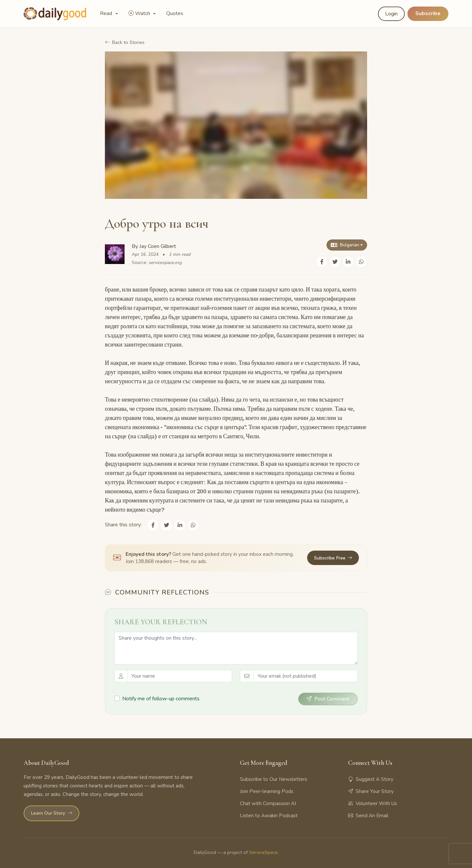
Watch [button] (140, 13)
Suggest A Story (371, 779)
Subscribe (428, 13)
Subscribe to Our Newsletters (274, 779)
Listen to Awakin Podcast (269, 815)
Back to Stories (125, 42)
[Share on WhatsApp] (361, 262)
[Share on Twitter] (335, 262)
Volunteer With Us (373, 803)
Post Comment (328, 699)
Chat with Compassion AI (268, 803)
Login (391, 14)
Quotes (175, 13)
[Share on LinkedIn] (348, 262)
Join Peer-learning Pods (267, 791)
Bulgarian (345, 245)
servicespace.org (165, 263)
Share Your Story (371, 791)
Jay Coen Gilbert (158, 246)
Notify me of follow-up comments (161, 698)
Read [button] (107, 13)
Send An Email (368, 815)
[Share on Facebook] (322, 262)
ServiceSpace (263, 852)
